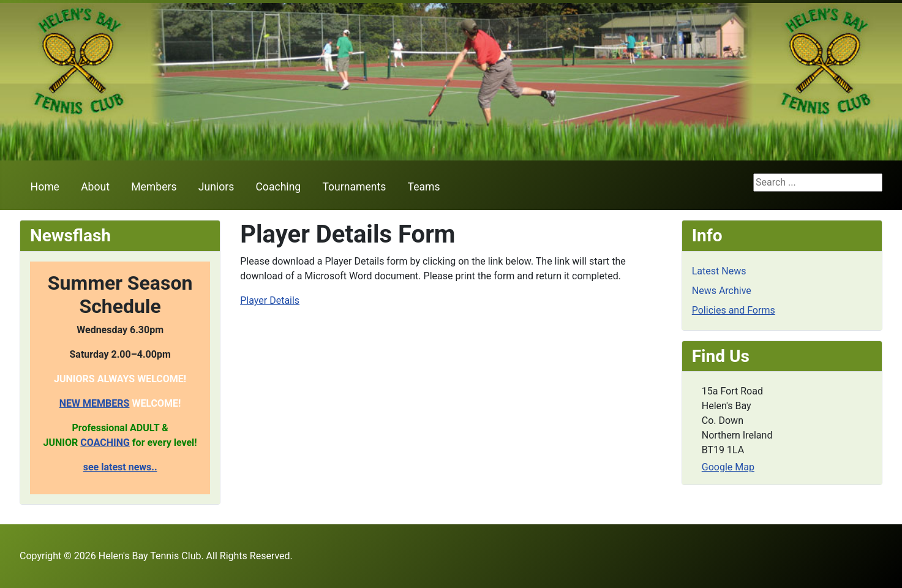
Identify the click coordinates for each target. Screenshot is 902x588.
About (95, 187)
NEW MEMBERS (95, 403)
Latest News (719, 271)
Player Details (270, 300)
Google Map (728, 467)
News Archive (722, 291)
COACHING (105, 443)
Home (45, 187)
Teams (424, 187)
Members (154, 187)
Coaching (278, 187)
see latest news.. (120, 467)
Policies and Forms (734, 310)
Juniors (216, 187)
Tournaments (354, 187)
